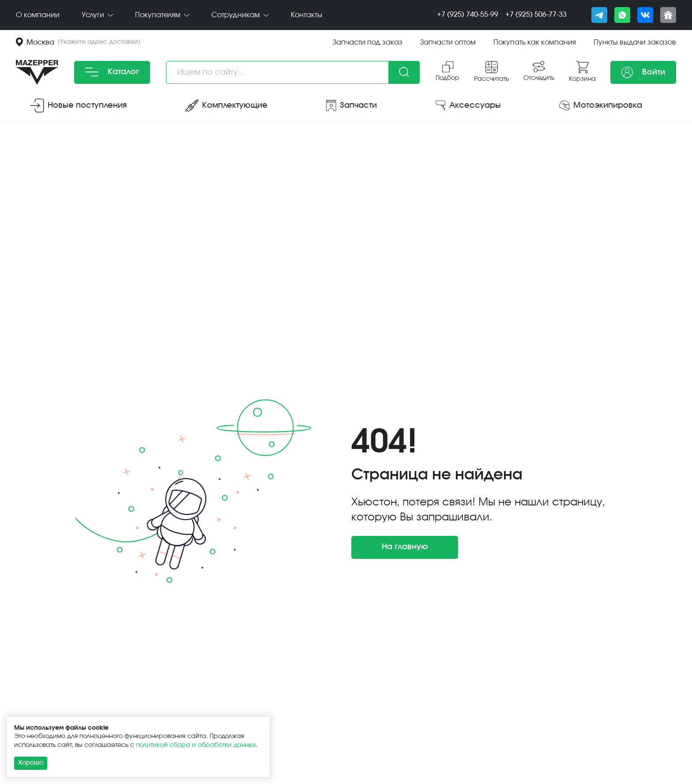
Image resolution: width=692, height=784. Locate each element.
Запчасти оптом (448, 42)
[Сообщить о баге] (668, 15)
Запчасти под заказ (368, 42)
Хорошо (31, 763)
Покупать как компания (535, 42)
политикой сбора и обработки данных (196, 745)
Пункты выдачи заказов (635, 42)
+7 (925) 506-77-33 (536, 15)
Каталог (112, 72)
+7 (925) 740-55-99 (468, 15)
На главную (405, 547)
